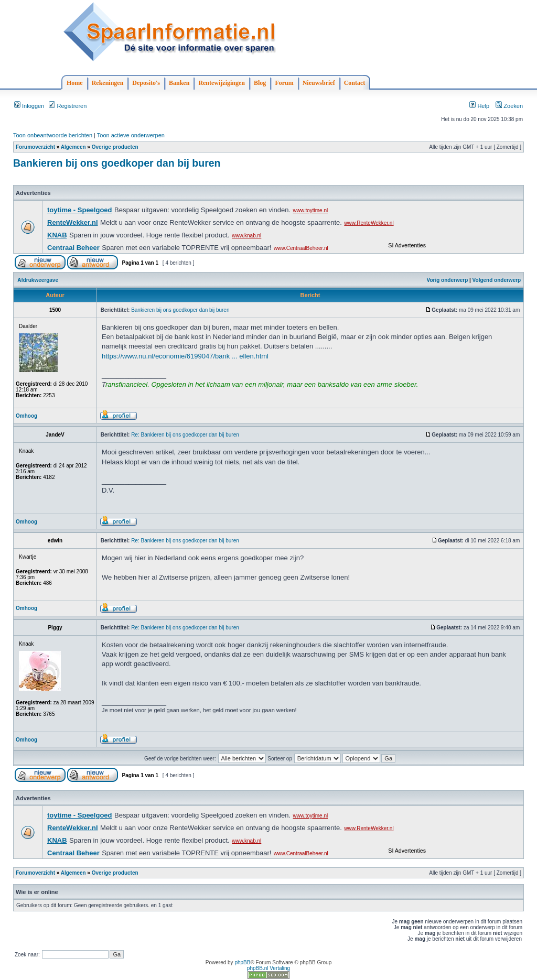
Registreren (68, 106)
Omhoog (26, 416)
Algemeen (73, 147)
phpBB (242, 962)
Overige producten (115, 147)
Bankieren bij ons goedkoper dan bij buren (117, 163)
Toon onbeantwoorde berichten (53, 135)
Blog (260, 83)
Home (75, 83)
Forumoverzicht (35, 147)
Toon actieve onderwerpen (131, 135)
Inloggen (29, 106)
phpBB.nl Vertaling (268, 968)
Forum (284, 83)
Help (479, 106)
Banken (179, 83)
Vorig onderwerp (448, 280)
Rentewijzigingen (222, 83)
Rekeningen (108, 83)
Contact (355, 83)
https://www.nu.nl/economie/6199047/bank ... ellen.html (185, 356)
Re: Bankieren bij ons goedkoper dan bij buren (185, 435)
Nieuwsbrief (319, 83)
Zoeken (509, 106)
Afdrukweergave (38, 280)
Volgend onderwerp (497, 280)
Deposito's (146, 83)
